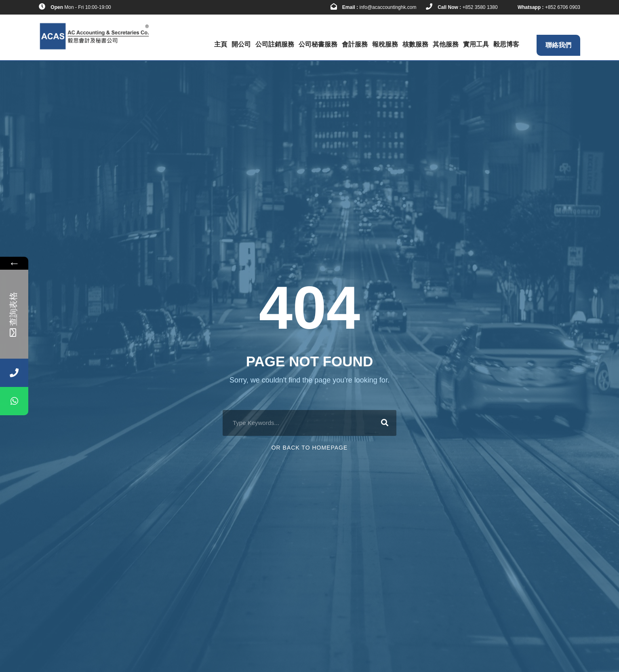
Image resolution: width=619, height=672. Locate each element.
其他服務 (446, 44)
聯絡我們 (558, 45)
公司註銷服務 (275, 44)
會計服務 (355, 44)
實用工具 (476, 44)
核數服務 (415, 44)
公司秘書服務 (318, 44)
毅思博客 (506, 44)
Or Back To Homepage (310, 448)
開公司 (241, 44)
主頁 (221, 44)
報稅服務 (385, 44)
